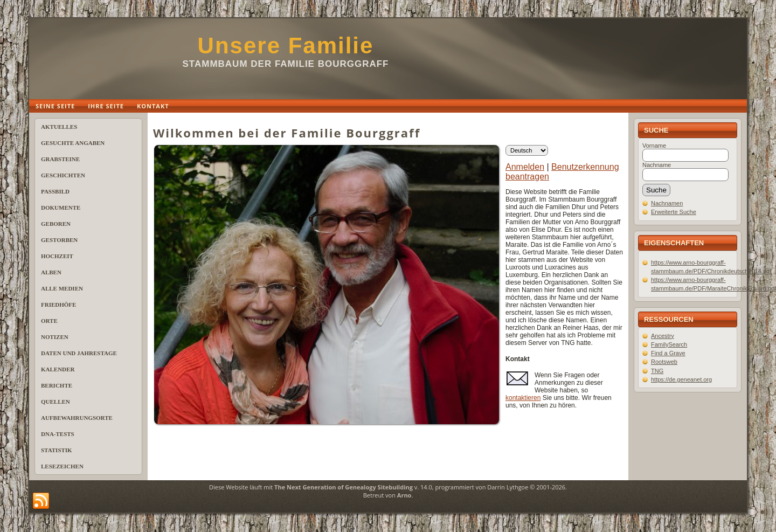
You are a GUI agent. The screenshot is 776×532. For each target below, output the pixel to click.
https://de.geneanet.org (681, 379)
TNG (657, 371)
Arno (404, 495)
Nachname (657, 165)
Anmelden (525, 167)
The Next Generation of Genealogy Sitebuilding (344, 487)
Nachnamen (667, 203)
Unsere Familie (286, 46)
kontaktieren (523, 398)
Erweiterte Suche (674, 212)
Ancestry (663, 336)
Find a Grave (668, 353)
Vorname (654, 146)
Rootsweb (664, 362)
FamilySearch (669, 344)
